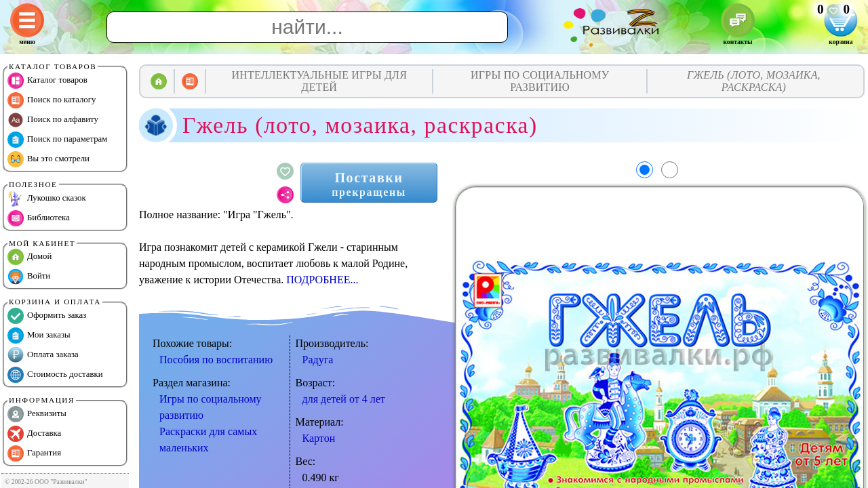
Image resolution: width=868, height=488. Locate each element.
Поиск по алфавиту (53, 120)
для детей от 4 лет (344, 399)
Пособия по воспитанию (216, 360)
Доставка (34, 434)
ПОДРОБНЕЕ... (322, 280)
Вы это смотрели (48, 159)
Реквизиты (37, 414)
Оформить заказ (47, 316)
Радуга (318, 360)
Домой (29, 257)
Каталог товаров (47, 81)
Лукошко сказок (47, 199)
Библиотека (39, 218)
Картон (319, 438)
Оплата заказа (43, 355)
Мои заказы (39, 335)
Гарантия (34, 453)
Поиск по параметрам (57, 140)
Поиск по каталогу (52, 100)
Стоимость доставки (55, 375)
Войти (29, 277)
